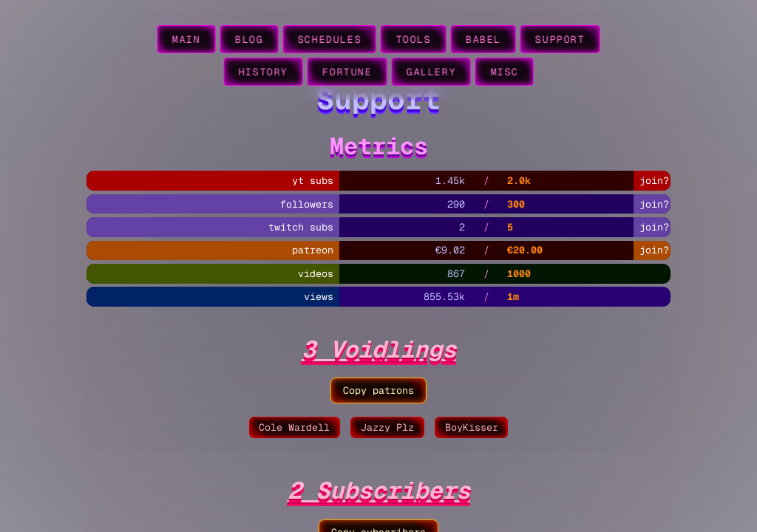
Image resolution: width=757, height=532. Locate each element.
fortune (347, 72)
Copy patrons (378, 391)
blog (249, 40)
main (186, 40)
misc (504, 72)
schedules (329, 40)
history (263, 72)
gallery (431, 72)
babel (483, 40)
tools (413, 40)
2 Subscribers (379, 490)
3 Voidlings (379, 349)
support (560, 40)
